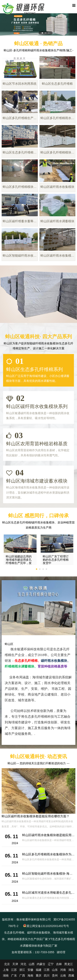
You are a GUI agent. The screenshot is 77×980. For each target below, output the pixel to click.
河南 (63, 970)
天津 (15, 964)
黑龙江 (69, 964)
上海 (6, 970)
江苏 (14, 970)
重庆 (39, 975)
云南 (63, 975)
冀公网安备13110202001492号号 (48, 926)
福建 (39, 970)
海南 (30, 975)
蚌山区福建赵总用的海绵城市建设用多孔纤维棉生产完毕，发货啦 (19, 561)
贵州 (55, 975)
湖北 (71, 970)
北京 (7, 964)
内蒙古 (41, 964)
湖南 (6, 975)
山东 (55, 970)
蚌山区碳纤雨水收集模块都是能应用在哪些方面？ (36, 816)
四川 (47, 975)
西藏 (71, 975)
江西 (47, 970)
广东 (14, 975)
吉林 (59, 964)
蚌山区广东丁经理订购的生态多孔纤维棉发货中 (56, 560)
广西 (22, 975)
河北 (23, 964)
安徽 (30, 970)
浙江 (22, 970)
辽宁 (51, 964)
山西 (32, 964)
